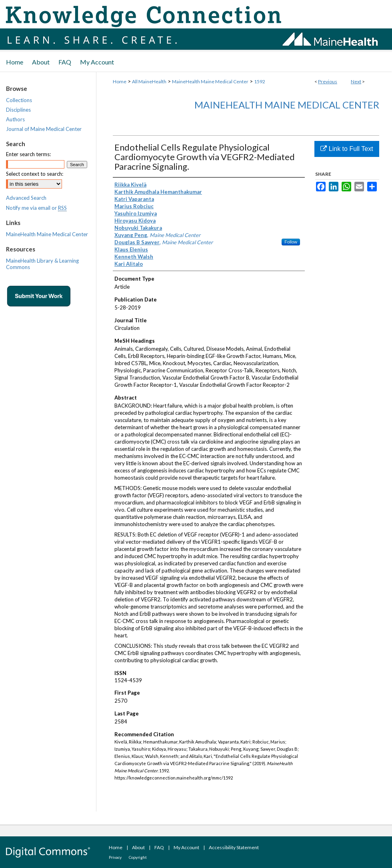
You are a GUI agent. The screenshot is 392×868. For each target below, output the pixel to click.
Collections (19, 100)
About (138, 847)
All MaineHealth (149, 81)
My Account (186, 847)
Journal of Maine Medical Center (44, 129)
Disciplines (18, 110)
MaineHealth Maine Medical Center (210, 81)
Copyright (138, 857)
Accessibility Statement (234, 847)
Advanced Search (26, 198)
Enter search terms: (28, 154)
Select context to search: (35, 174)
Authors (15, 119)
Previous (328, 81)
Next (356, 81)
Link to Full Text (347, 149)
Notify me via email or (36, 208)
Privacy (115, 857)
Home (120, 81)
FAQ (159, 847)
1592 (260, 81)
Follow (291, 242)
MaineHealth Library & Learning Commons (42, 264)
